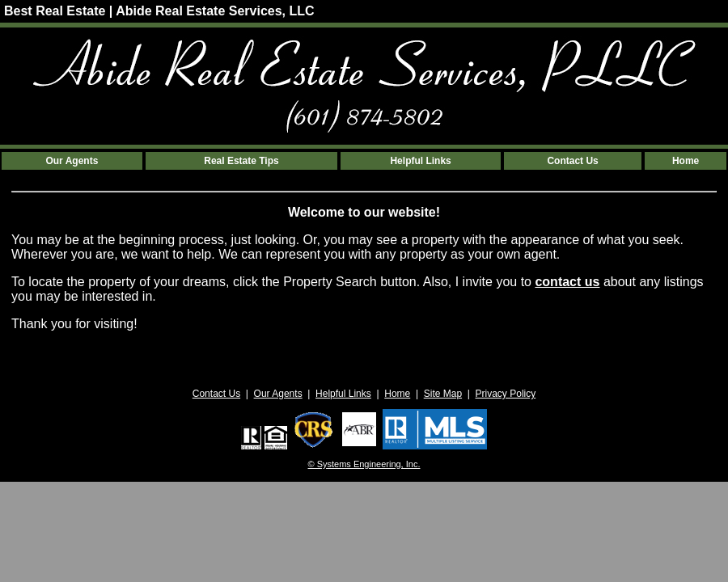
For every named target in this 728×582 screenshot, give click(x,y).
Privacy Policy (506, 394)
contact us (567, 282)
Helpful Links (420, 161)
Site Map (443, 394)
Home (686, 161)
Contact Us (572, 161)
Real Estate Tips (241, 161)
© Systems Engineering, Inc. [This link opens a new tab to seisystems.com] (364, 464)
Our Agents (72, 161)
